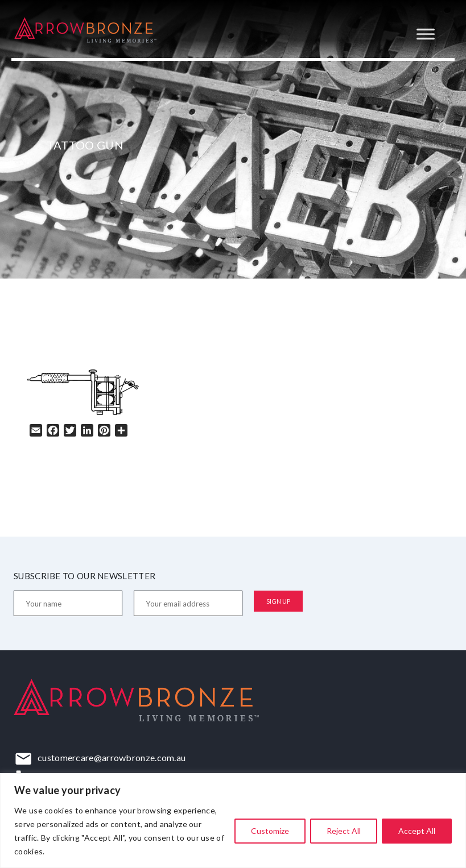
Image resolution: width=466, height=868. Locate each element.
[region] (233, 821)
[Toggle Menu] (426, 34)
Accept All (417, 831)
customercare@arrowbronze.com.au (112, 757)
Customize (270, 831)
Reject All (344, 831)
